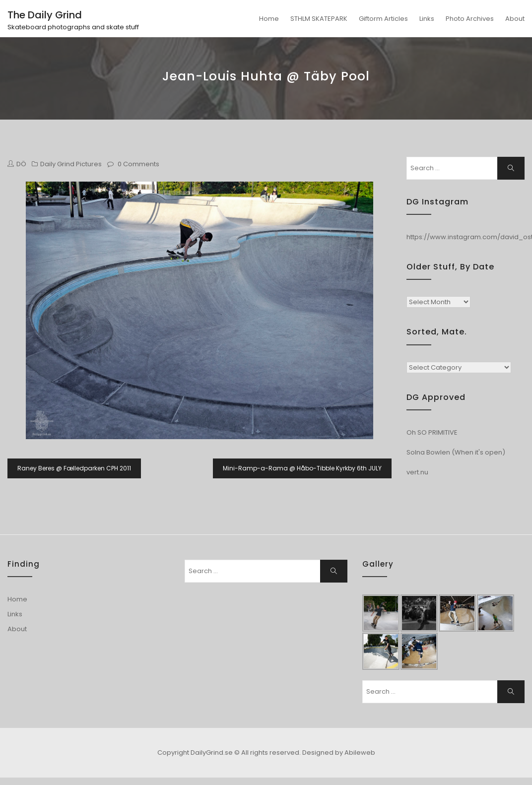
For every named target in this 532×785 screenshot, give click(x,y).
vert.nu (417, 472)
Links (427, 19)
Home (269, 19)
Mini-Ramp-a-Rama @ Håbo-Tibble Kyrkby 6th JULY (302, 468)
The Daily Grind (45, 15)
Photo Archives (470, 19)
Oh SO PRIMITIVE (432, 432)
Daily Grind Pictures (71, 164)
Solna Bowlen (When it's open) (456, 452)
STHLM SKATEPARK (319, 19)
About (515, 19)
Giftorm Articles (383, 19)
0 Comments (138, 164)
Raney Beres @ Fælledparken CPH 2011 (74, 468)
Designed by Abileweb (339, 752)
